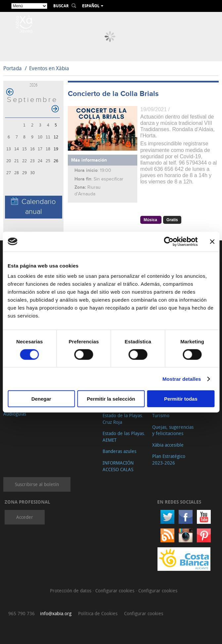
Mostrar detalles (182, 379)
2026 (33, 85)
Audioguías (15, 414)
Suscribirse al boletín (37, 484)
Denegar (41, 399)
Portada (13, 68)
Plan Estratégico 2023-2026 (169, 459)
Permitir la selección (111, 399)
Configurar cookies (115, 591)
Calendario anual (33, 207)
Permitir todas (181, 399)
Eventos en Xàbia (49, 68)
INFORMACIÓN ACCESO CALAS (118, 466)
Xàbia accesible (168, 445)
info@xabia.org (56, 613)
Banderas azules (119, 451)
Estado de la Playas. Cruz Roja (123, 419)
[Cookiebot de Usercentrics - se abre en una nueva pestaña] (169, 241)
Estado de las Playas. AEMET (124, 437)
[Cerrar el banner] (212, 241)
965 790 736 (22, 613)
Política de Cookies (98, 613)
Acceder (25, 517)
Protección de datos (71, 591)
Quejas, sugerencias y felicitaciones (173, 430)
